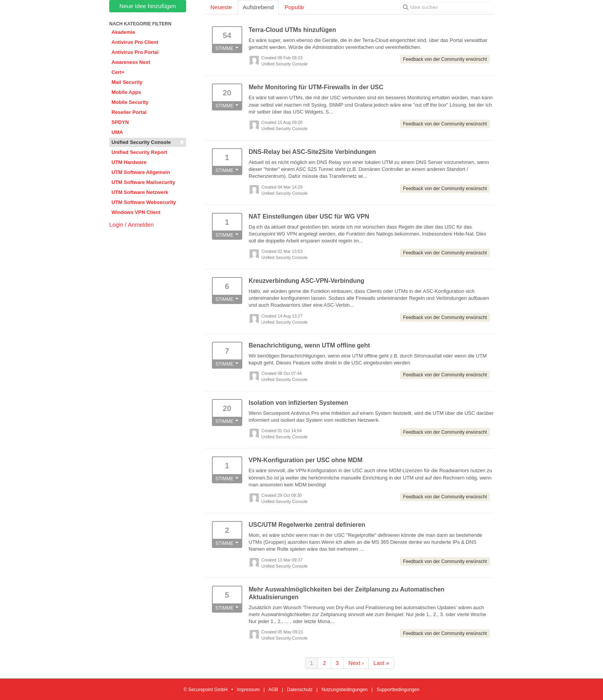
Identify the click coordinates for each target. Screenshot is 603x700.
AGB (273, 690)
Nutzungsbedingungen (345, 690)
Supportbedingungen (398, 690)
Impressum (248, 690)
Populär (295, 7)
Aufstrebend (258, 7)
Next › (356, 663)
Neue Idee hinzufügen (148, 6)
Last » (381, 663)
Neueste (221, 7)
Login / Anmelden (132, 225)
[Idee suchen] (447, 7)
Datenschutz (300, 690)
